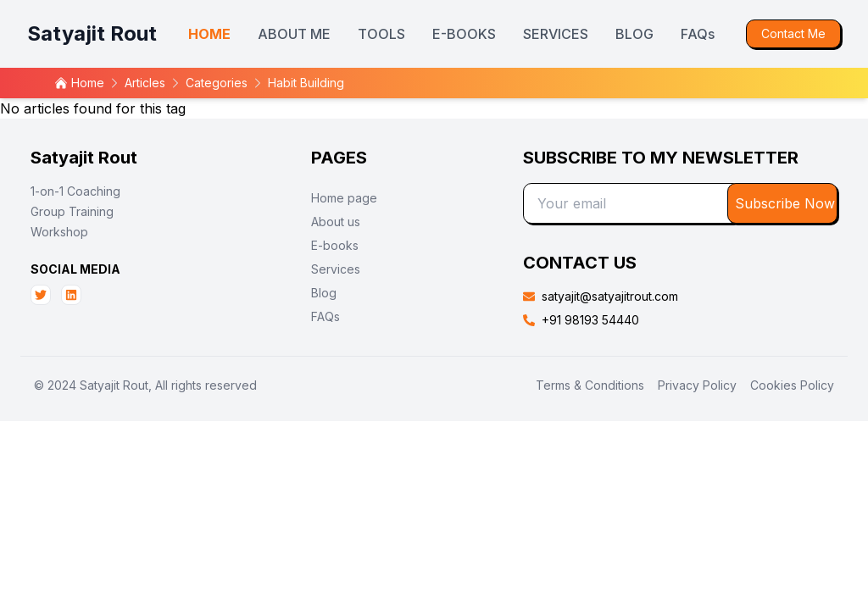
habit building (306, 83)
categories (217, 83)
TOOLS (381, 34)
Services (336, 269)
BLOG (634, 34)
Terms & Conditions (590, 385)
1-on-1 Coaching (75, 191)
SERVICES (556, 34)
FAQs (698, 34)
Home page (344, 198)
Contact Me (793, 33)
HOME (209, 34)
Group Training (72, 211)
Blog (324, 293)
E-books (335, 245)
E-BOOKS (464, 34)
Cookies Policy (792, 385)
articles (145, 83)
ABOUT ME (294, 34)
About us (336, 222)
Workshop (59, 232)
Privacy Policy (697, 385)
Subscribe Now (785, 203)
